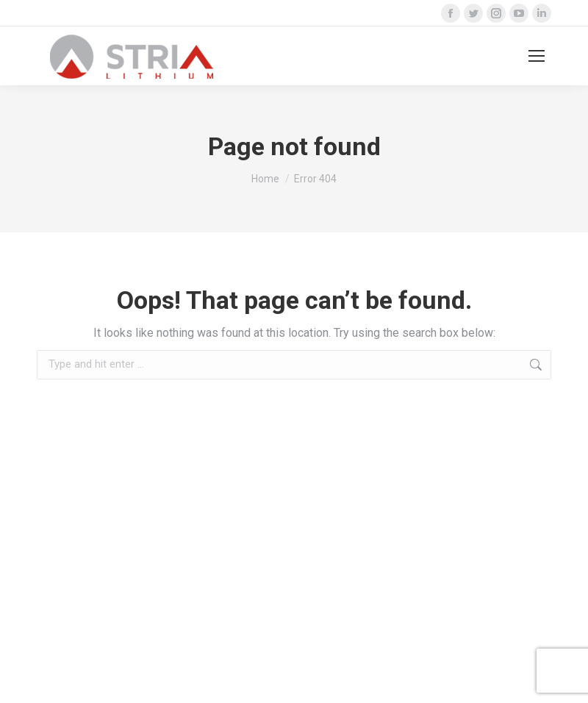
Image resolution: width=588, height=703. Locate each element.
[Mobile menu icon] (537, 56)
